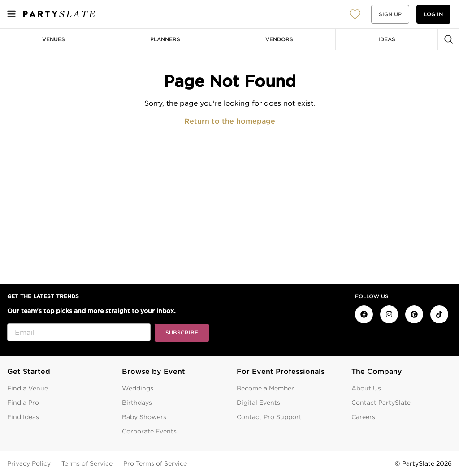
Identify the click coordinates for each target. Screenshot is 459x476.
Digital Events (258, 403)
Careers (363, 417)
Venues (54, 39)
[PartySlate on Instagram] (389, 314)
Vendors (279, 39)
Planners (165, 39)
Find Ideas (23, 417)
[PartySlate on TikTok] (439, 314)
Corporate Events (149, 431)
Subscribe (182, 332)
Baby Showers (144, 417)
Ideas (387, 39)
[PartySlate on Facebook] (364, 314)
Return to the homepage (230, 121)
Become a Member (265, 388)
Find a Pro (23, 403)
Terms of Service (87, 463)
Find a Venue (28, 388)
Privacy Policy (29, 463)
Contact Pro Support (269, 417)
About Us (366, 388)
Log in (433, 14)
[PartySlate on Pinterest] (414, 314)
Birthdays (137, 403)
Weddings (138, 388)
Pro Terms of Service (155, 463)
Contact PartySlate (381, 403)
